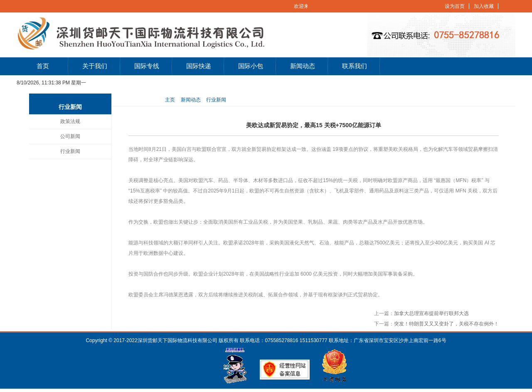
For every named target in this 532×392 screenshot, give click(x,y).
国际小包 (251, 66)
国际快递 (199, 66)
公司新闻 (70, 136)
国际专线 (147, 66)
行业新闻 (70, 151)
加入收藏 (484, 6)
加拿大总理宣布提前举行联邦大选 (431, 313)
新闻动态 (303, 66)
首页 (43, 66)
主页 (170, 100)
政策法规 (70, 121)
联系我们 (355, 66)
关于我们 (95, 66)
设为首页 (455, 6)
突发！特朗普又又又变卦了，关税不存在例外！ (446, 324)
